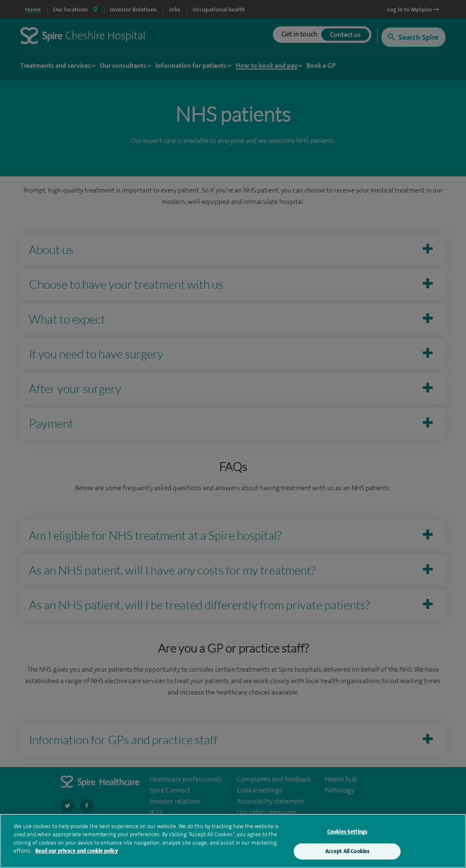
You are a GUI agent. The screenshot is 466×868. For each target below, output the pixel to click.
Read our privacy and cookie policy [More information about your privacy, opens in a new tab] (77, 853)
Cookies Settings (347, 833)
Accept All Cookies (347, 853)
